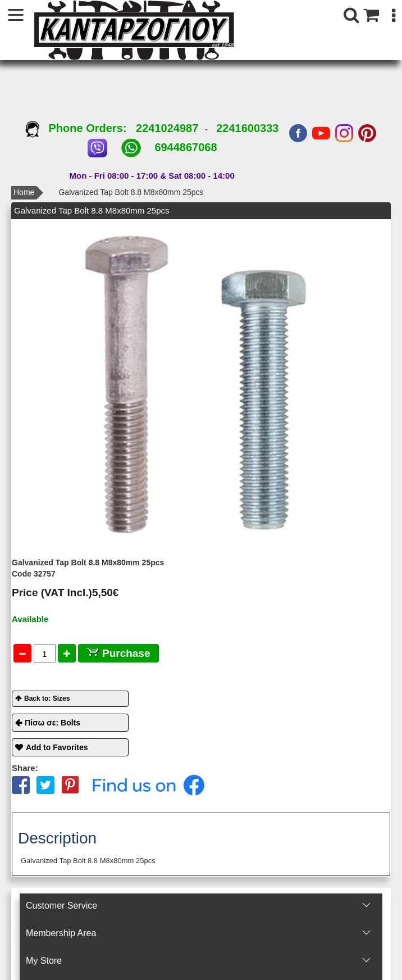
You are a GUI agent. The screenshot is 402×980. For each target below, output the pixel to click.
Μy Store (44, 961)
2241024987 (167, 128)
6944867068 (186, 147)
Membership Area (61, 933)
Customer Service (61, 906)
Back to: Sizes (47, 698)
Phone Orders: (81, 128)
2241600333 (247, 128)
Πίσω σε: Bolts (52, 723)
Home (24, 192)
